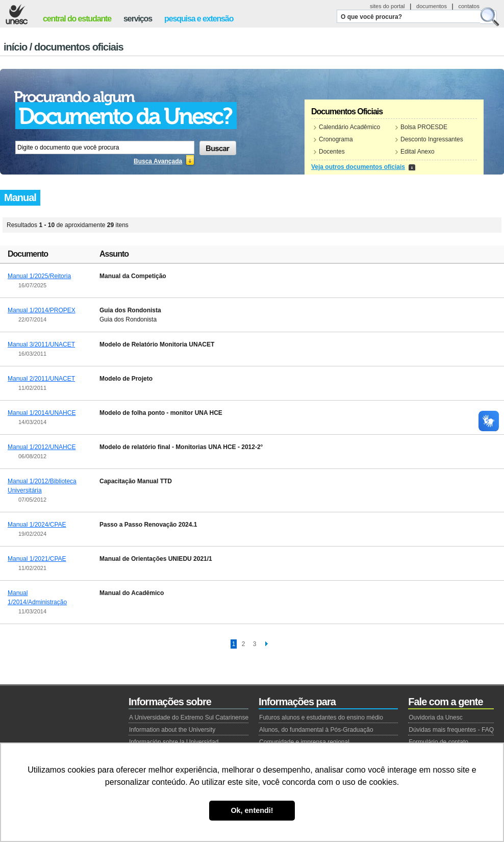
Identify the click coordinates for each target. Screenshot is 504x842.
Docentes (332, 152)
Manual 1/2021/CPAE (37, 559)
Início (15, 47)
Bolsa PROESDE (424, 127)
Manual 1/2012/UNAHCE (42, 447)
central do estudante (77, 19)
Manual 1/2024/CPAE (37, 525)
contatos (469, 6)
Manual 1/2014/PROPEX (42, 310)
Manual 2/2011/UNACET (41, 379)
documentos (432, 6)
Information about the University (172, 730)
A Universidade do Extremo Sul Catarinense (189, 717)
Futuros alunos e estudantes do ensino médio (321, 717)
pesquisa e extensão (199, 19)
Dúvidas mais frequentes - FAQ (451, 730)
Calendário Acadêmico (349, 127)
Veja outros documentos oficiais (358, 167)
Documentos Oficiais (79, 47)
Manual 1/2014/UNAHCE (42, 413)
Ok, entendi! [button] (252, 810)
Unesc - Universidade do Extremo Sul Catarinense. (17, 14)
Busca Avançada (158, 161)
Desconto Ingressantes (432, 139)
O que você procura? (371, 17)
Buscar (490, 17)
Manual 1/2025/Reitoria (39, 276)
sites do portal (387, 6)
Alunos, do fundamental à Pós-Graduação (316, 730)
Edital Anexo (418, 152)
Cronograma (336, 139)
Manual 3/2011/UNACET (41, 344)
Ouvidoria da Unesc (435, 717)
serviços (138, 19)
